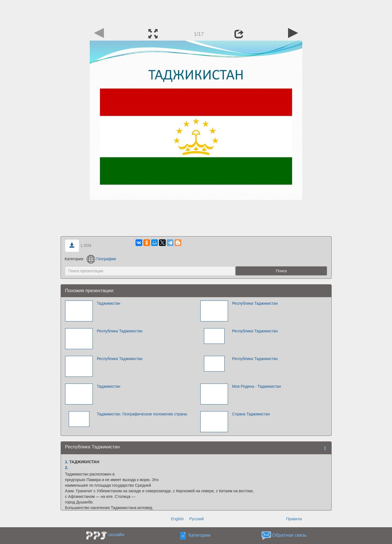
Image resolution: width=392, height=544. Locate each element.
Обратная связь (289, 535)
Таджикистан (108, 303)
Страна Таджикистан (251, 414)
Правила (294, 519)
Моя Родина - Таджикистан (256, 386)
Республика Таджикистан (255, 303)
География (101, 259)
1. (67, 462)
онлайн (116, 535)
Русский (196, 519)
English (177, 519)
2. (67, 468)
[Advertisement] (196, 13)
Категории (199, 535)
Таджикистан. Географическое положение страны (142, 414)
